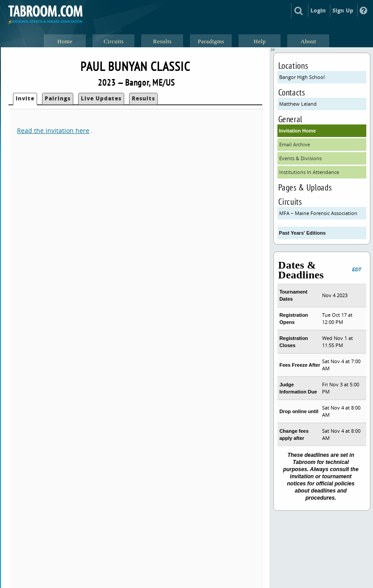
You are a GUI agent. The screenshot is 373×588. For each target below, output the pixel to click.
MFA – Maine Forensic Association (318, 213)
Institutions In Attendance (309, 172)
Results (143, 98)
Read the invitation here (53, 130)
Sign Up (343, 10)
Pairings (58, 98)
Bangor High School (302, 77)
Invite (25, 98)
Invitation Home (298, 131)
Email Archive (295, 144)
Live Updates (101, 98)
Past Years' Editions (303, 233)
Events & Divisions (300, 158)
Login (318, 10)
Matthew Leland (298, 104)
